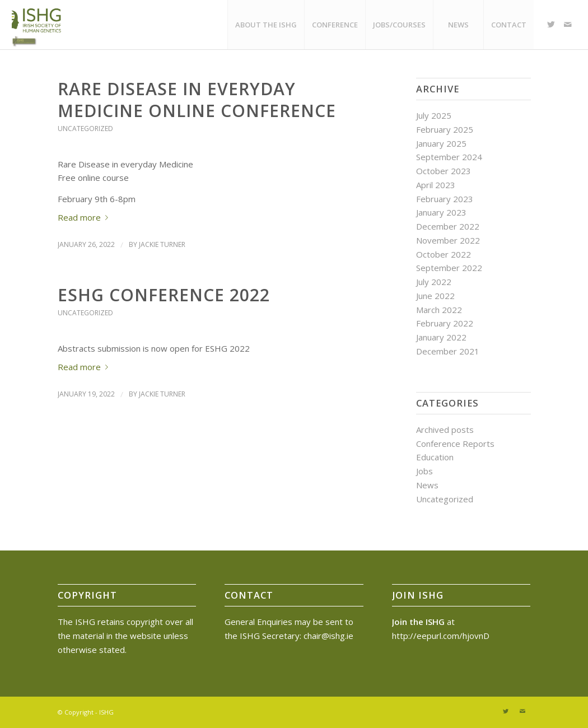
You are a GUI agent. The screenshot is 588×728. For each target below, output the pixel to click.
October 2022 (444, 254)
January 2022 (441, 337)
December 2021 (448, 351)
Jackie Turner (162, 244)
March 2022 (439, 310)
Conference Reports (455, 444)
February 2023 (445, 199)
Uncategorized (85, 129)
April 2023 (436, 185)
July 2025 (434, 115)
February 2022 (445, 323)
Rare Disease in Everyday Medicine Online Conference (197, 100)
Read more (85, 217)
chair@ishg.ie (328, 636)
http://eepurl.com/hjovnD (441, 636)
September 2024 (449, 157)
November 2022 (448, 240)
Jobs (424, 471)
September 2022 (449, 268)
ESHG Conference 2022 (164, 295)
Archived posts (445, 430)
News (427, 485)
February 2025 (445, 129)
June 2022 (435, 296)
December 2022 (448, 226)
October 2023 (444, 171)
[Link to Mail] (568, 24)
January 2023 (441, 212)
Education (435, 457)
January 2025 (441, 143)
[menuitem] (266, 25)
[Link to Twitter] (551, 24)
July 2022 (434, 282)
